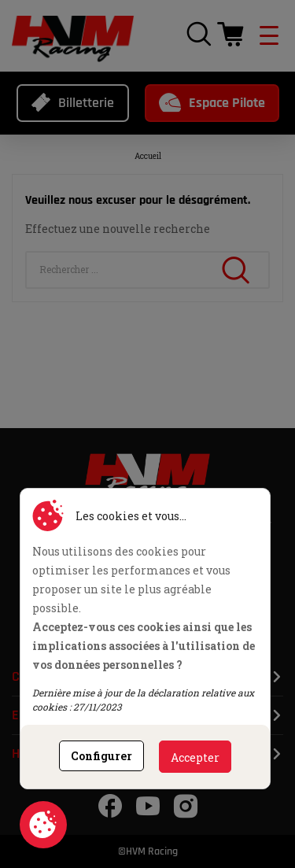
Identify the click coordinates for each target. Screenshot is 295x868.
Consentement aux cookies (43, 825)
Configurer (101, 756)
